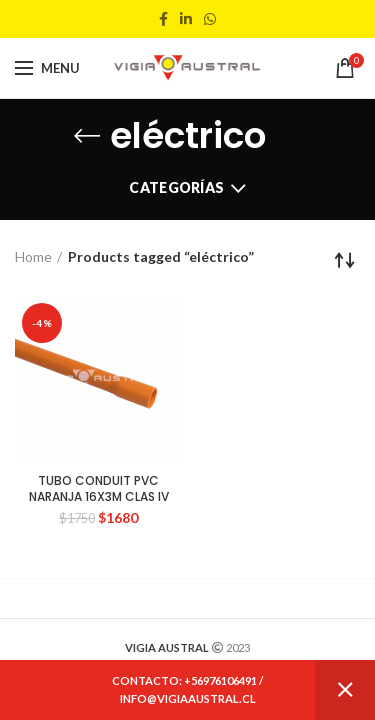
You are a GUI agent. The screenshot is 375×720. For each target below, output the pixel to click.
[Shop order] (345, 260)
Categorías (176, 187)
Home (33, 256)
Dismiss (345, 690)
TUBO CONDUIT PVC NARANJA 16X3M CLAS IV (99, 488)
